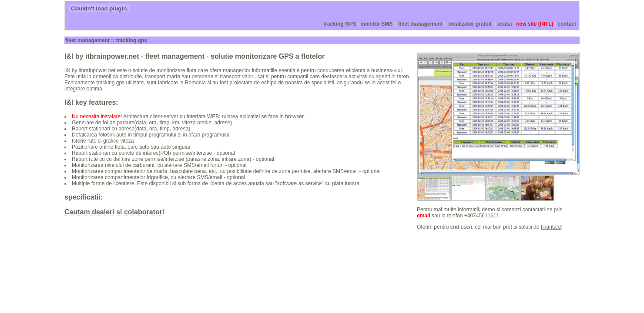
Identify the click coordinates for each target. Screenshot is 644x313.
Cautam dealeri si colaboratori (114, 212)
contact (567, 24)
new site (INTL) (535, 24)
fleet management (420, 24)
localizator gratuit (470, 24)
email (424, 216)
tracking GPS (340, 24)
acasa (505, 24)
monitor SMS (376, 24)
